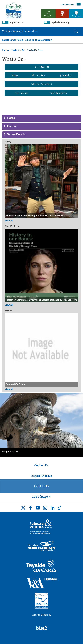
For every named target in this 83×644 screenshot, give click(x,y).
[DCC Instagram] (45, 509)
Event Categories (59, 93)
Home (6, 50)
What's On (19, 50)
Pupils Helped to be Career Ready (34, 40)
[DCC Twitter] (23, 510)
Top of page (41, 497)
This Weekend (39, 75)
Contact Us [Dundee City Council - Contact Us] (41, 465)
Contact (12, 126)
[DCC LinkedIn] (52, 509)
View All (9, 221)
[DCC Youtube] (38, 509)
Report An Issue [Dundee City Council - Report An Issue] (42, 476)
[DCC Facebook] (31, 509)
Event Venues (22, 93)
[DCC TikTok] (60, 509)
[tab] (41, 118)
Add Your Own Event (41, 84)
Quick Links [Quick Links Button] (41, 486)
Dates (11, 118)
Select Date (41, 67)
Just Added (66, 75)
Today (15, 75)
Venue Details (16, 135)
